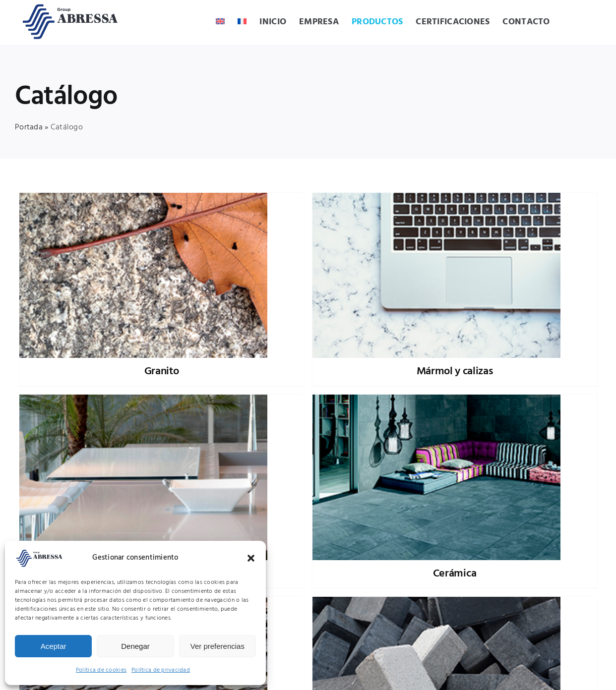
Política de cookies (101, 670)
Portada (29, 127)
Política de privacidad (161, 670)
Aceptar (54, 646)
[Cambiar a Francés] (242, 23)
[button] (251, 558)
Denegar (135, 646)
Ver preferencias (217, 646)
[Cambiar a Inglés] (220, 23)
